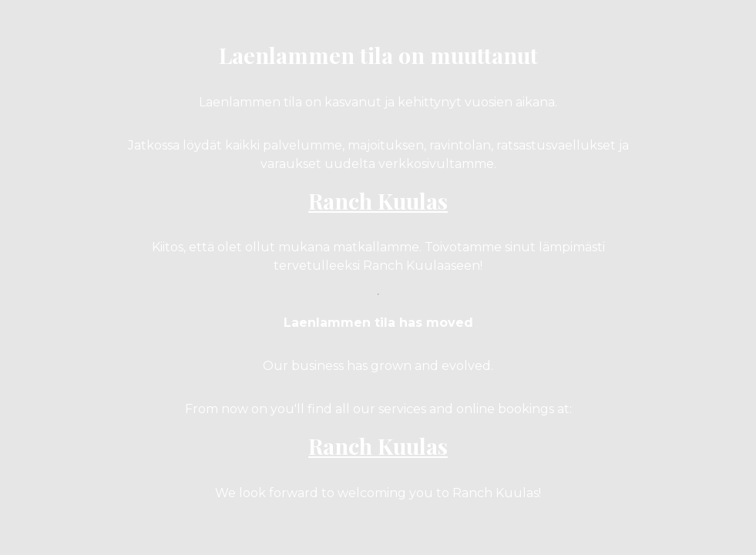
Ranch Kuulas (378, 200)
